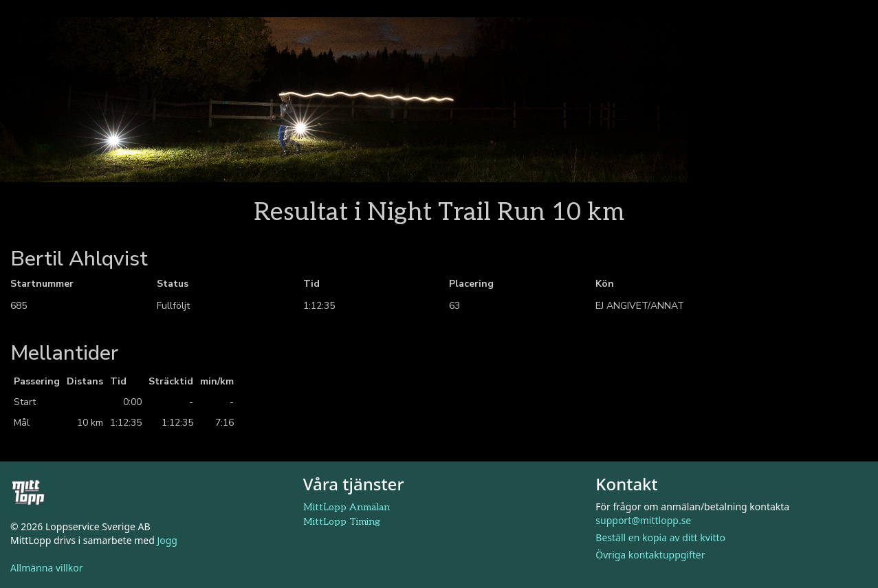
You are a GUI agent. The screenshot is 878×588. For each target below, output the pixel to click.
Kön (605, 284)
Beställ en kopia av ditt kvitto (660, 537)
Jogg (167, 540)
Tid (311, 284)
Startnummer (42, 284)
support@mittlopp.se (643, 520)
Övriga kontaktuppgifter (650, 555)
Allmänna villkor (47, 568)
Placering (471, 284)
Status (173, 284)
